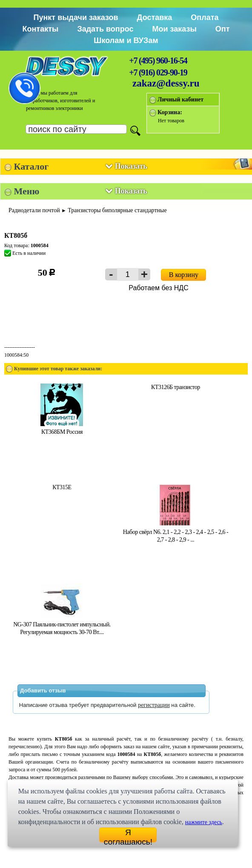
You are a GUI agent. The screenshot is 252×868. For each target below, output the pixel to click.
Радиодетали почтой (34, 210)
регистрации (154, 705)
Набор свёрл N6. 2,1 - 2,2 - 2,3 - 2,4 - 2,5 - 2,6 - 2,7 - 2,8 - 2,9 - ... (176, 532)
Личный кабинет (180, 99)
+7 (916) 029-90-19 (158, 72)
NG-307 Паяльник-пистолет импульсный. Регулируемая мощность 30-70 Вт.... (62, 624)
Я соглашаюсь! (128, 835)
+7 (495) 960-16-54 (158, 61)
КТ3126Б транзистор (176, 387)
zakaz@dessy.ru (166, 83)
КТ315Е (62, 487)
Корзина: (170, 112)
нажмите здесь (204, 822)
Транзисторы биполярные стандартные (117, 210)
